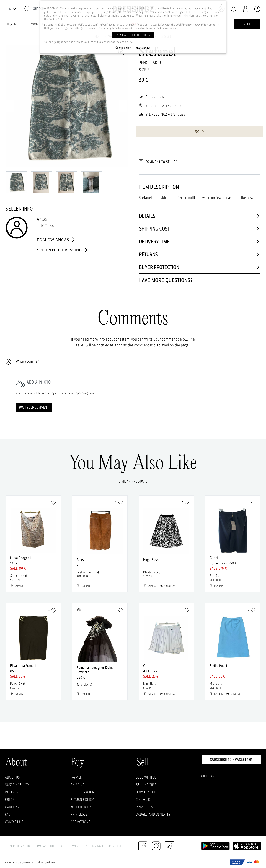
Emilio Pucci (218, 666)
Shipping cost (200, 229)
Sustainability (17, 785)
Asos (80, 560)
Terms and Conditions (49, 846)
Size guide (144, 799)
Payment (77, 777)
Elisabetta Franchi (23, 666)
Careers (12, 807)
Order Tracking (83, 792)
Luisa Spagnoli (21, 558)
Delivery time (200, 242)
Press (10, 799)
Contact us (14, 822)
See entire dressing (63, 250)
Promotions (80, 822)
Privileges (79, 814)
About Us (13, 777)
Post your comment (34, 407)
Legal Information (17, 846)
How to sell (146, 792)
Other (148, 666)
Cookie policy (123, 48)
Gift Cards (210, 776)
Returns (200, 254)
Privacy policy (143, 48)
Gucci (214, 558)
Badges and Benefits (153, 814)
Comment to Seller (158, 162)
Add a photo (39, 382)
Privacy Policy (78, 846)
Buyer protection (200, 267)
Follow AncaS (56, 240)
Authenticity (81, 807)
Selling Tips (146, 785)
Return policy (82, 799)
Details (200, 216)
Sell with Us (146, 777)
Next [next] (123, 106)
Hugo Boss (151, 560)
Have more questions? (166, 280)
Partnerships (16, 792)
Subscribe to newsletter (231, 760)
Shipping (77, 785)
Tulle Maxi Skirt (87, 684)
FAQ (8, 814)
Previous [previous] (10, 106)
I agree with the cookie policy (133, 35)
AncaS (42, 219)
